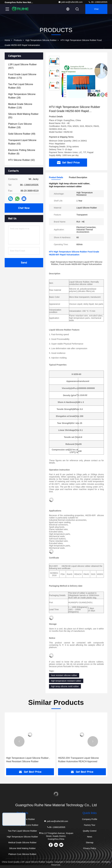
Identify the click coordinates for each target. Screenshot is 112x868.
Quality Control (90, 831)
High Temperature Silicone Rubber (41, 40)
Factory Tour (90, 825)
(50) (21, 86)
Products (18, 40)
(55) (23, 116)
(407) (22, 66)
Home (7, 40)
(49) (22, 134)
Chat (96, 9)
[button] (19, 741)
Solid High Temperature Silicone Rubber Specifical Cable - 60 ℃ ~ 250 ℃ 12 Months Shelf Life (29, 760)
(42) (21, 160)
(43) (22, 142)
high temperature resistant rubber (66, 681)
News (90, 837)
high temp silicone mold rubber (65, 686)
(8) (22, 152)
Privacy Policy (90, 848)
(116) (20, 106)
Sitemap (90, 843)
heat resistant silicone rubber (64, 675)
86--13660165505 (98, 2)
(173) (22, 76)
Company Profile (90, 819)
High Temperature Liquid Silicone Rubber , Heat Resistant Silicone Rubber (80, 760)
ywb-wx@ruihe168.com (70, 2)
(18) (20, 126)
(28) (22, 96)
